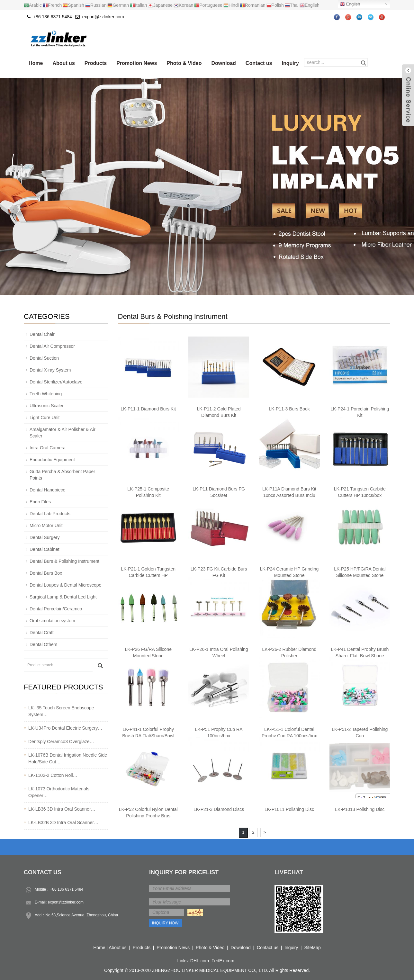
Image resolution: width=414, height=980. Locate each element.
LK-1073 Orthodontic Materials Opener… (59, 792)
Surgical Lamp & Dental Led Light (63, 597)
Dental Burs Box (46, 573)
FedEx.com (223, 961)
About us (63, 63)
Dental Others (43, 644)
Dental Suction (44, 358)
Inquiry (290, 63)
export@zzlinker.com (103, 17)
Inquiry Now (165, 923)
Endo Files (40, 502)
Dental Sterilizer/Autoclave (56, 382)
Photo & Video (184, 63)
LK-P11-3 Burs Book (289, 409)
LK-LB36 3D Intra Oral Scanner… (62, 809)
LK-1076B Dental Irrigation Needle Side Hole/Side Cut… (68, 758)
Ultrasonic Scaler (47, 406)
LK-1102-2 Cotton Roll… (53, 775)
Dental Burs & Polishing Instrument (173, 316)
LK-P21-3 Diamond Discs (219, 809)
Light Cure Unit (45, 418)
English (350, 4)
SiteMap (312, 948)
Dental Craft (42, 633)
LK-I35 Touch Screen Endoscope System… (61, 711)
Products (96, 63)
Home (36, 63)
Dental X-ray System (50, 370)
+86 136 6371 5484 (67, 889)
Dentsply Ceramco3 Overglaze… (61, 742)
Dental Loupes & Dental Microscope (65, 585)
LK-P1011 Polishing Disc (289, 809)
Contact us (259, 63)
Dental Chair (42, 334)
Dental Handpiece (47, 490)
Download (223, 63)
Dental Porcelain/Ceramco (56, 609)
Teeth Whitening (46, 394)
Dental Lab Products (50, 514)
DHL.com (200, 961)
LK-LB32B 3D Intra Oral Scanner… (63, 823)
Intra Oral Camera (48, 448)
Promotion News (137, 63)
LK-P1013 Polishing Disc (360, 809)
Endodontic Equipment (52, 460)
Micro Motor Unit (46, 526)
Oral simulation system (52, 621)
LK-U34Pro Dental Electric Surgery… (65, 728)
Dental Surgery (45, 537)
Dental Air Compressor (52, 346)
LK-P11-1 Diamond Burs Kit (148, 409)
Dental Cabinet (45, 549)
